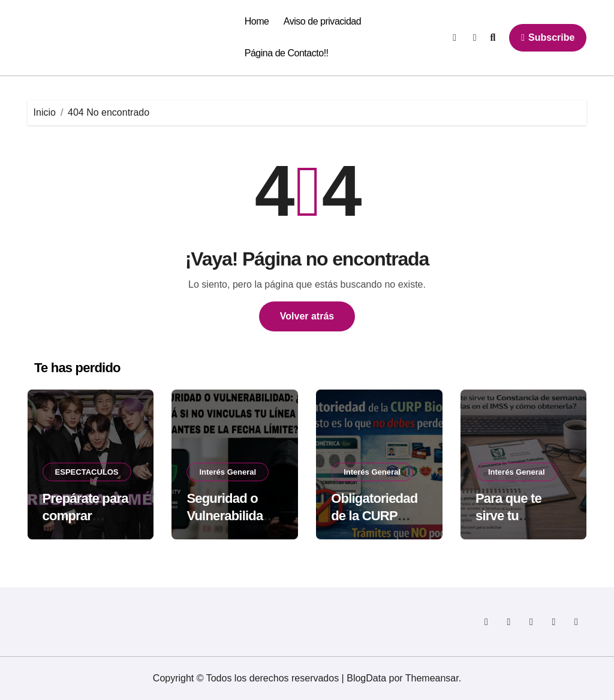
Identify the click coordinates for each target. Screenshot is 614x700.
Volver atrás (307, 316)
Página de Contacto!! (287, 53)
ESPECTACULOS (87, 472)
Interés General (228, 472)
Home (257, 21)
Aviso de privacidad (322, 21)
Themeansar (432, 678)
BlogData (366, 678)
